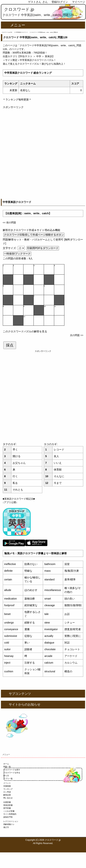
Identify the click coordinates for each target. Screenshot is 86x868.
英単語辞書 (8, 805)
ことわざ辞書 (9, 811)
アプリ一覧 (8, 779)
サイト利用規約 (10, 814)
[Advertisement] (43, 152)
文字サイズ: (10, 248)
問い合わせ (8, 798)
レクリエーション (11, 821)
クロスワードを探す (12, 770)
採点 (10, 345)
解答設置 (7, 795)
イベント (7, 783)
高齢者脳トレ (9, 824)
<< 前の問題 (9, 223)
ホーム (6, 764)
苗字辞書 (7, 808)
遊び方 (6, 827)
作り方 (6, 776)
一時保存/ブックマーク (17, 254)
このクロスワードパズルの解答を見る (25, 331)
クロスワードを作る (12, 773)
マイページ (79, 2)
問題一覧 (7, 767)
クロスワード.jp (19, 9)
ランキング (8, 789)
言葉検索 (7, 786)
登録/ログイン (60, 2)
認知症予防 (8, 817)
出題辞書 (7, 802)
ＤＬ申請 (7, 792)
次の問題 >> (77, 335)
